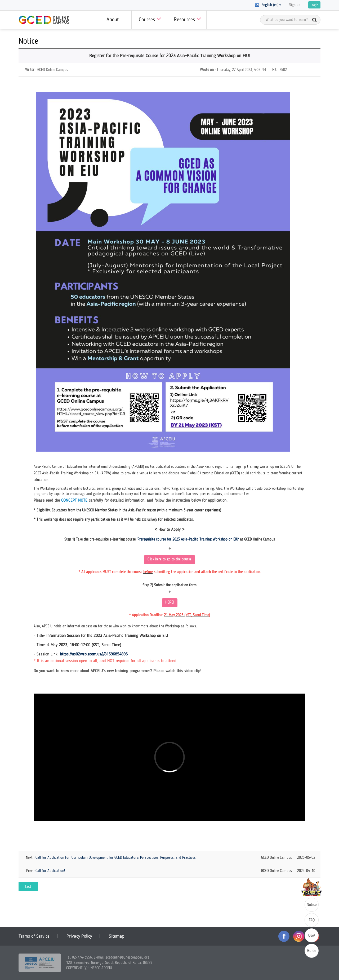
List (28, 887)
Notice (312, 905)
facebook (284, 936)
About (113, 20)
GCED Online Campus (44, 20)
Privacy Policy (79, 936)
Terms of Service (34, 936)
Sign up (295, 5)
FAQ (312, 920)
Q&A (312, 936)
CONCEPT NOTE (74, 501)
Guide (312, 951)
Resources (188, 19)
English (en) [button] (268, 5)
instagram (299, 936)
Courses (150, 19)
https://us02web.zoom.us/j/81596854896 (94, 654)
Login (314, 5)
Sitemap (117, 936)
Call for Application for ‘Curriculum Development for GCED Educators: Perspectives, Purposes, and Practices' (116, 858)
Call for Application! (50, 871)
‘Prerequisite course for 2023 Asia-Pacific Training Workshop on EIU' (188, 540)
